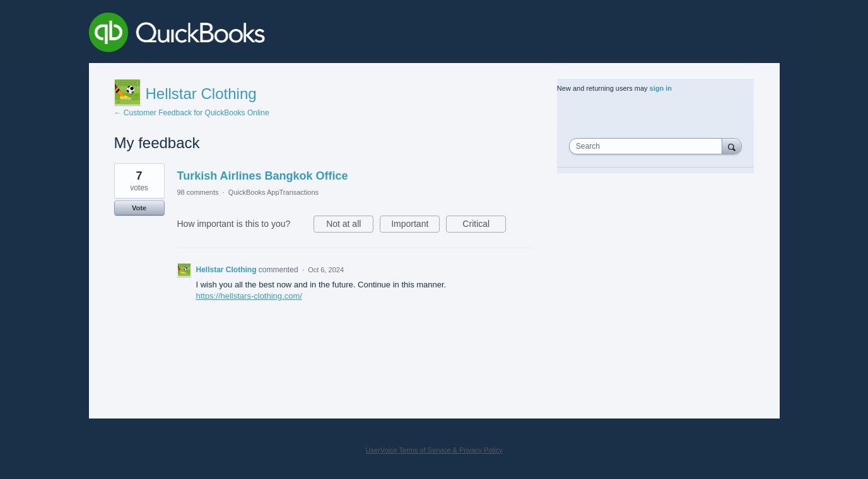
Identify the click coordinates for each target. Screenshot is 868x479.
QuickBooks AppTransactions (273, 192)
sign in (661, 88)
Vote (139, 208)
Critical (484, 226)
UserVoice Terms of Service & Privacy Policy (434, 450)
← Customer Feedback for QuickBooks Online (192, 113)
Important (415, 226)
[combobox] (648, 146)
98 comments (198, 192)
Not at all (350, 226)
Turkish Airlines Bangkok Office (263, 176)
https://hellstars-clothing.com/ (249, 296)
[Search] (732, 146)
